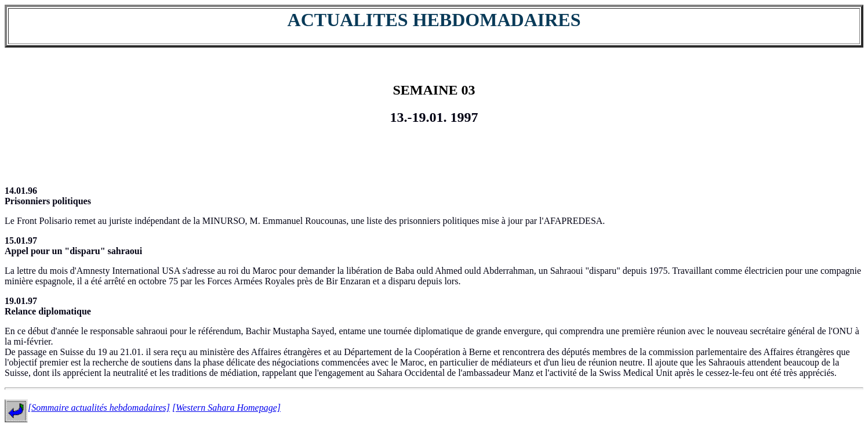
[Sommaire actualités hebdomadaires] (99, 408)
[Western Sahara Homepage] (226, 408)
